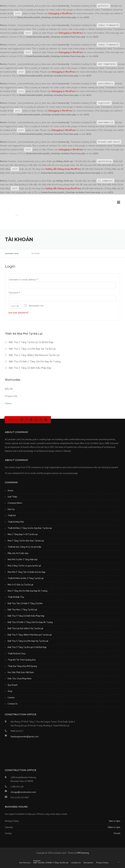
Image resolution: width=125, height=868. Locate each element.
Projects (37, 861)
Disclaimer (88, 863)
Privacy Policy (102, 863)
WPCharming (83, 853)
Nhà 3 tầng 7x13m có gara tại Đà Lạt (24, 566)
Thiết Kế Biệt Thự (16, 597)
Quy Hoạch (13, 685)
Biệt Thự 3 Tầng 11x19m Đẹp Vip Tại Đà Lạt (32, 349)
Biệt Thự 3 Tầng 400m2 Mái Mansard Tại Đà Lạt (34, 355)
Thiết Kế (12, 516)
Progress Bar (11, 396)
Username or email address (23, 280)
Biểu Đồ (9, 389)
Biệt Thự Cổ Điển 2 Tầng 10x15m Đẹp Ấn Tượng (35, 361)
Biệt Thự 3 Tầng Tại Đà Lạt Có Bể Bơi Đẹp (31, 342)
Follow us (13, 420)
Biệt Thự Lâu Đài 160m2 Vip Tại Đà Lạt (25, 628)
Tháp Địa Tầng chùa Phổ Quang (22, 666)
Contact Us (13, 704)
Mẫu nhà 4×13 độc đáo (18, 553)
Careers (11, 698)
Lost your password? (18, 313)
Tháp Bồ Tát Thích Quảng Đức (22, 660)
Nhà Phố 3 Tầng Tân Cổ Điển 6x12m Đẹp (27, 572)
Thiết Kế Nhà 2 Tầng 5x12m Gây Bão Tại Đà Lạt (30, 528)
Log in (15, 306)
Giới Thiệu (12, 497)
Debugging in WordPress (60, 13)
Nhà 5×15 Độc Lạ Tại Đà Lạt (20, 585)
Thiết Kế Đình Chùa (17, 654)
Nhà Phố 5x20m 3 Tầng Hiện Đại (23, 559)
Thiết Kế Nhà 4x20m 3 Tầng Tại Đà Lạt (26, 578)
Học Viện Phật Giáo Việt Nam (21, 672)
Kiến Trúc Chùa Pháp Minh (20, 679)
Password (14, 293)
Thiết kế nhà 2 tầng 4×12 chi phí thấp (24, 547)
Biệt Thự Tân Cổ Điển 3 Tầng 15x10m (25, 603)
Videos (8, 403)
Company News (15, 503)
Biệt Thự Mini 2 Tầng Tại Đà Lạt (22, 610)
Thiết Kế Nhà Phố (16, 522)
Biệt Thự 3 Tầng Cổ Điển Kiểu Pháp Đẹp (30, 368)
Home (10, 491)
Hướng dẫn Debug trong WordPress (63, 169)
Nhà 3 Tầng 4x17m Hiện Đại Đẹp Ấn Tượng (28, 591)
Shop (10, 691)
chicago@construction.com (23, 792)
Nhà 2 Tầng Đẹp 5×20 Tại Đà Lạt (23, 534)
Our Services (25, 863)
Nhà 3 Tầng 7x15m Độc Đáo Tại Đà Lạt (26, 541)
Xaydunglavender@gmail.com (25, 737)
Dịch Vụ (11, 509)
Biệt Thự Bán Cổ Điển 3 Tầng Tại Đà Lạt (51, 863)
